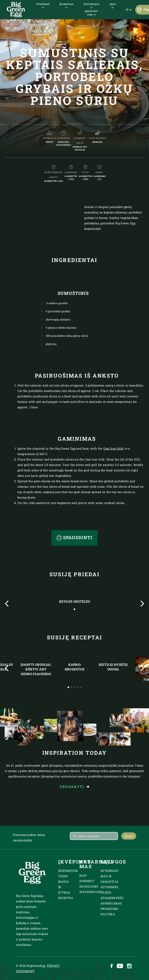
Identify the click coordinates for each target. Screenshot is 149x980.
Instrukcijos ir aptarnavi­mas (92, 9)
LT (129, 10)
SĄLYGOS (106, 862)
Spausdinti (75, 538)
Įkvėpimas (67, 5)
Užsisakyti (74, 787)
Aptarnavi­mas (85, 864)
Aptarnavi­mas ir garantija (110, 876)
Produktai (43, 5)
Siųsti (129, 836)
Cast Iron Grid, (114, 448)
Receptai (66, 898)
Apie (113, 5)
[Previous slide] (7, 604)
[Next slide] (142, 604)
